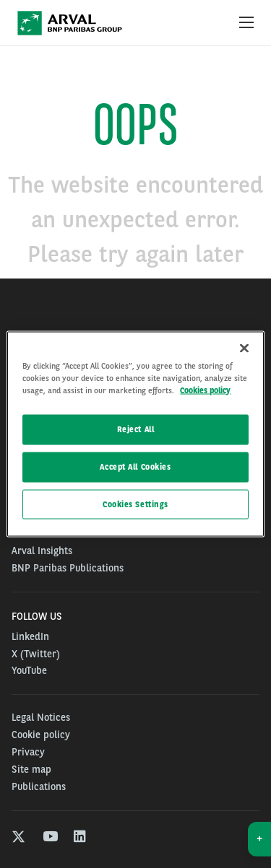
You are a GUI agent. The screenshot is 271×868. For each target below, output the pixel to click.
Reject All (136, 429)
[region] (135, 434)
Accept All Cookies (135, 466)
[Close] (244, 348)
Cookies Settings (135, 504)
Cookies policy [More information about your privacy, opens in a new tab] (205, 390)
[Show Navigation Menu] (246, 23)
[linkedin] (81, 838)
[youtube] (50, 838)
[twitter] (18, 838)
